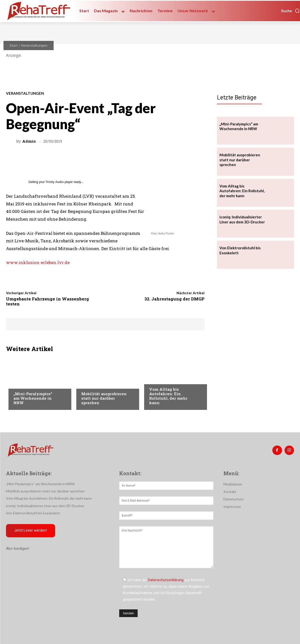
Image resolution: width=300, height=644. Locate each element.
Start (14, 45)
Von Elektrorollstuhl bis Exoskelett (33, 513)
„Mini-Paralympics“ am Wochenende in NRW (33, 398)
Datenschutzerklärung (166, 580)
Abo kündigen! (18, 549)
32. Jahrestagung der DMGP (174, 299)
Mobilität (158, 379)
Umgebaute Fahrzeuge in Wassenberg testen (48, 301)
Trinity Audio (55, 182)
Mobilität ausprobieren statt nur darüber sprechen (104, 398)
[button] (291, 11)
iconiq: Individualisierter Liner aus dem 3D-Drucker (45, 506)
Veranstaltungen (34, 45)
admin (29, 141)
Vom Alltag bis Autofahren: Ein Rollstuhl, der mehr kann (168, 396)
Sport (19, 384)
